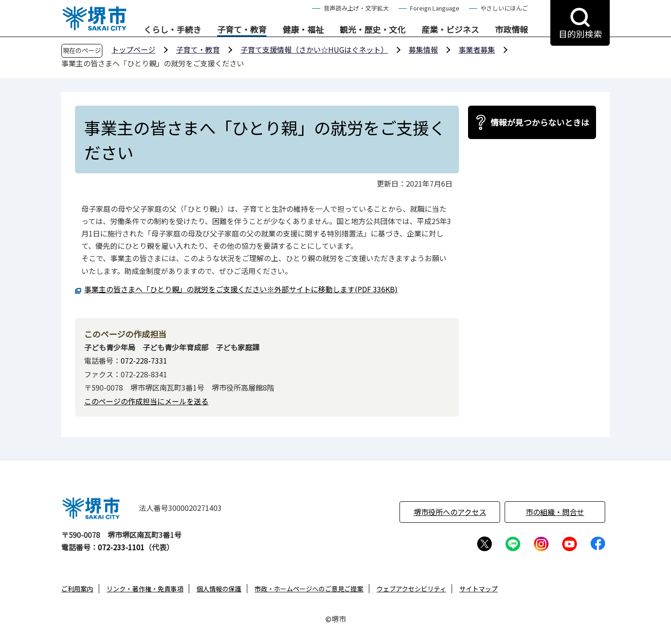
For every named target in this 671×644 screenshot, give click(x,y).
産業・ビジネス (450, 30)
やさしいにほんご (504, 8)
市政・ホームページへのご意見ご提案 (309, 589)
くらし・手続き (172, 30)
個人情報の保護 (219, 589)
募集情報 (423, 49)
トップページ (133, 49)
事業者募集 (477, 49)
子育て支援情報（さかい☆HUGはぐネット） (314, 49)
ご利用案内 (77, 589)
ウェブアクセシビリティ (411, 589)
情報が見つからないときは (540, 122)
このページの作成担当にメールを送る (146, 401)
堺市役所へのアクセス (450, 512)
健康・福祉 (303, 30)
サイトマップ (479, 589)
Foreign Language (435, 8)
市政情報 (511, 30)
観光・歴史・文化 (373, 30)
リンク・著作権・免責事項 (145, 589)
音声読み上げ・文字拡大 (356, 8)
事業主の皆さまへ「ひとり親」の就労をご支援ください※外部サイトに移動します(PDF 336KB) (241, 289)
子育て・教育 (242, 30)
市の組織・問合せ (555, 512)
